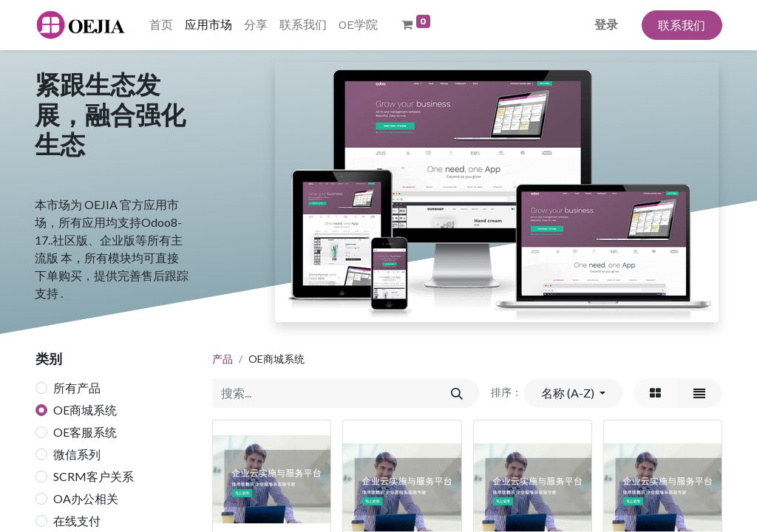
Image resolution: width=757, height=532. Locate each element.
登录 (606, 25)
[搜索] (456, 393)
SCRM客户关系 (94, 476)
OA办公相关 (86, 498)
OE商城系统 (85, 410)
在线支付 (77, 521)
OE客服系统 (85, 432)
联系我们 (682, 25)
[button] (573, 393)
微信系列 (77, 454)
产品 (223, 359)
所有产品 (77, 388)
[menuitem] (161, 25)
